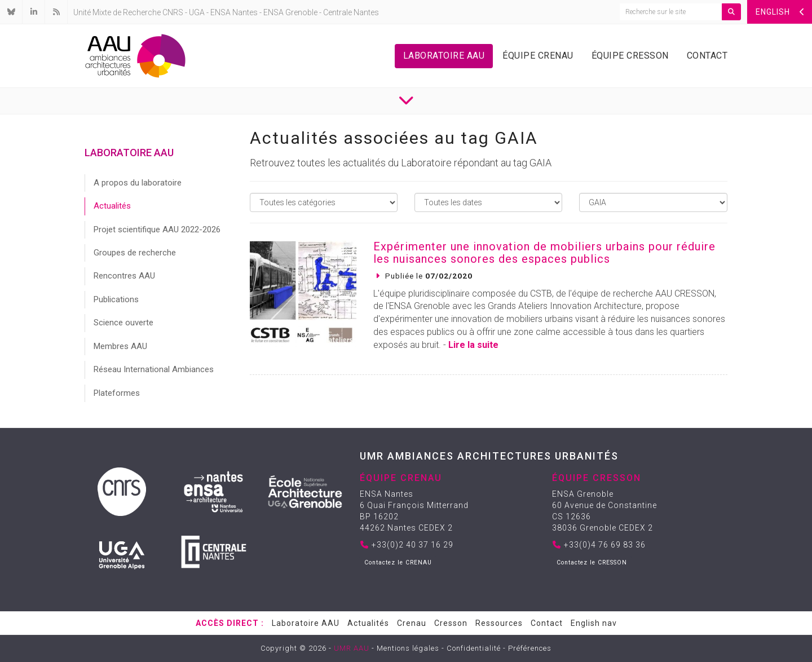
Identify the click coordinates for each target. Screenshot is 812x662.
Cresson (451, 623)
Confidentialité (474, 648)
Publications (116, 299)
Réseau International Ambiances (154, 369)
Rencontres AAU (124, 276)
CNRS (173, 12)
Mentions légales (408, 648)
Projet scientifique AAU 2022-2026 (157, 230)
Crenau (412, 623)
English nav (594, 623)
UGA (197, 12)
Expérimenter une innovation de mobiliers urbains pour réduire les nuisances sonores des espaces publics (544, 253)
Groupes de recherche (135, 253)
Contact (707, 56)
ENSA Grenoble (290, 12)
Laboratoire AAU (444, 56)
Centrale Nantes (351, 12)
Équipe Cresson (630, 56)
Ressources (499, 623)
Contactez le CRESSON (592, 562)
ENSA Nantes (234, 12)
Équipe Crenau (538, 56)
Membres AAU (120, 346)
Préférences (530, 648)
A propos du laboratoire (138, 183)
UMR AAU (352, 648)
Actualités (112, 206)
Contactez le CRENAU (398, 562)
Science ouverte (123, 323)
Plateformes (117, 393)
